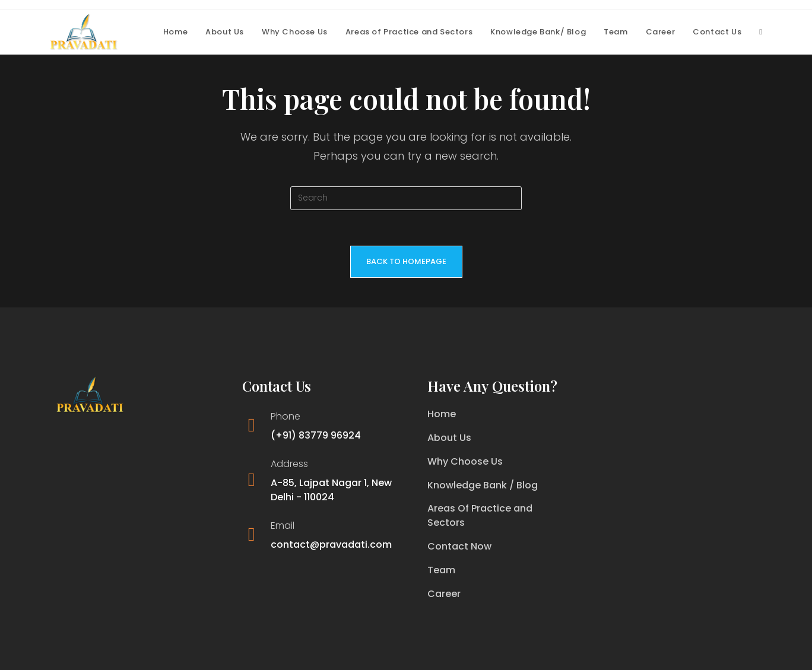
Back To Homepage (406, 261)
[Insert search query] (406, 198)
